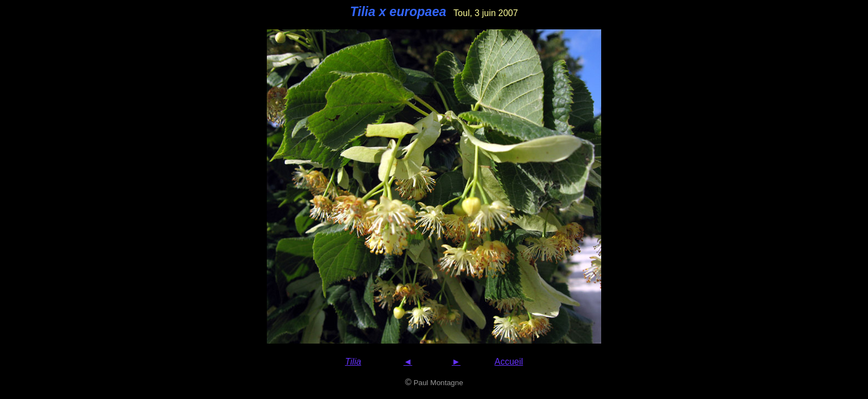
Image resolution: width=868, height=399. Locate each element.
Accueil (509, 362)
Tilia (353, 362)
